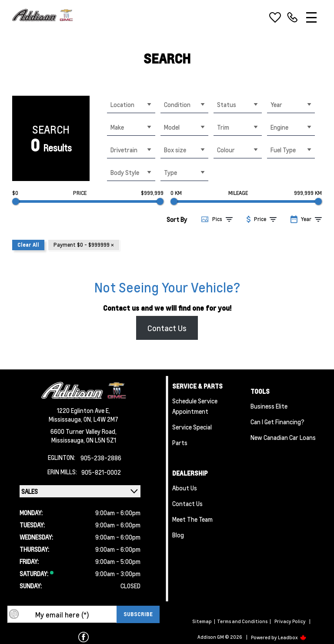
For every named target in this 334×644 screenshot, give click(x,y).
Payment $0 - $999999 (84, 245)
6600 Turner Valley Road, (83, 431)
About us (185, 488)
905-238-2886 (101, 458)
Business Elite (269, 406)
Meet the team (192, 519)
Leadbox (292, 637)
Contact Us (167, 328)
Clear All (28, 245)
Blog (178, 535)
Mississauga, (66, 419)
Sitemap (202, 621)
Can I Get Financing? (277, 422)
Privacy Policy (290, 621)
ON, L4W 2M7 (101, 419)
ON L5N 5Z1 (101, 440)
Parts (180, 443)
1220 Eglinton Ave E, (83, 410)
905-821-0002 (101, 472)
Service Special (192, 427)
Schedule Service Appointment (195, 406)
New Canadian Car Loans (283, 437)
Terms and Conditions (242, 621)
